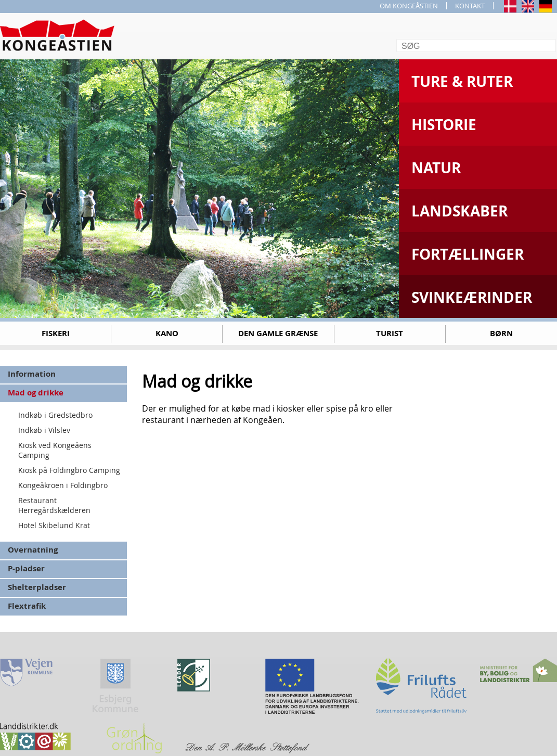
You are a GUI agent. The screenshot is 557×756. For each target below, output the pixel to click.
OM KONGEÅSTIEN (409, 6)
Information (32, 374)
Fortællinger (468, 254)
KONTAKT (470, 6)
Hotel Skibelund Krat (54, 525)
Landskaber (459, 211)
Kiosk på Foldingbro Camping (69, 470)
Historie (444, 125)
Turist (390, 333)
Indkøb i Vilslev (44, 430)
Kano (167, 333)
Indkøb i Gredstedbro (55, 415)
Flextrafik (27, 606)
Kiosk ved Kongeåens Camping (55, 450)
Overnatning (33, 550)
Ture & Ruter (462, 81)
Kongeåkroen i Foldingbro (63, 485)
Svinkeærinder (472, 297)
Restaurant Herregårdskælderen (54, 505)
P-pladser (26, 568)
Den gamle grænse (278, 333)
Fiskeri (56, 333)
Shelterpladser (37, 587)
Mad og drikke (36, 393)
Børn (501, 333)
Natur (436, 168)
